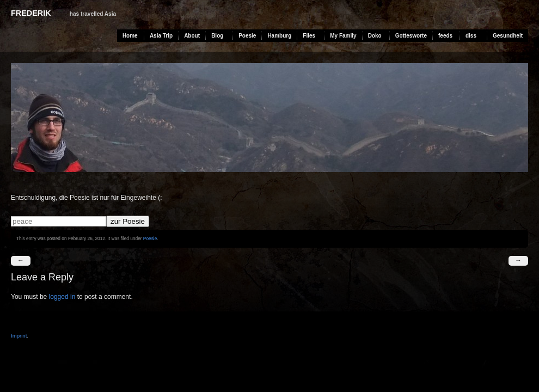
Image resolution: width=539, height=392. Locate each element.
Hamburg (279, 36)
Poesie (247, 36)
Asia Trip (161, 36)
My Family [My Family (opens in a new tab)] (343, 36)
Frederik (31, 13)
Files (309, 36)
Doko (375, 36)
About (192, 36)
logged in (62, 297)
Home (130, 36)
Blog (217, 36)
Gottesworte (411, 36)
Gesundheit (508, 36)
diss (471, 36)
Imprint (19, 336)
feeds (445, 36)
